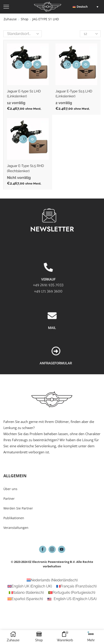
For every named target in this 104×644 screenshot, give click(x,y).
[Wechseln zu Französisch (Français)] (76, 586)
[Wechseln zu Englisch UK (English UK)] (30, 586)
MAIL (52, 355)
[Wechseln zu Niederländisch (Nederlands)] (52, 580)
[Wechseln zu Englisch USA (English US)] (72, 599)
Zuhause (10, 19)
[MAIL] (52, 343)
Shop (25, 19)
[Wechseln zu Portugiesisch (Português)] (72, 593)
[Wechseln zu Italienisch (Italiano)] (26, 593)
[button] (87, 7)
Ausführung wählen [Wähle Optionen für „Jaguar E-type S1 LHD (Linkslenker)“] (28, 64)
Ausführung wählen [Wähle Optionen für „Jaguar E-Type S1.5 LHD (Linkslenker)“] (76, 64)
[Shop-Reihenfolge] (23, 34)
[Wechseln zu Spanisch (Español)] (25, 599)
